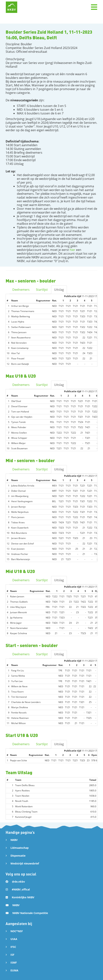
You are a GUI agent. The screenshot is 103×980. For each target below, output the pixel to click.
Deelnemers (21, 290)
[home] (12, 7)
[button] (94, 7)
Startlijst (42, 290)
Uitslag (59, 290)
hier (72, 250)
